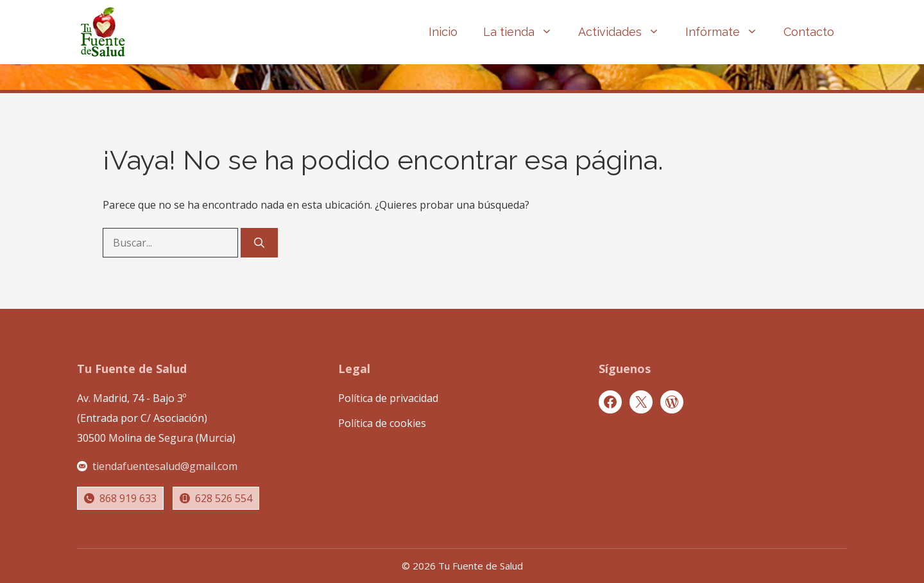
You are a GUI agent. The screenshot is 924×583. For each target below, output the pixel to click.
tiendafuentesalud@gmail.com (165, 466)
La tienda (524, 32)
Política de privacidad (388, 398)
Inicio (443, 32)
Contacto (809, 32)
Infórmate (728, 32)
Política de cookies (382, 423)
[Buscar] (259, 243)
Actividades (625, 32)
